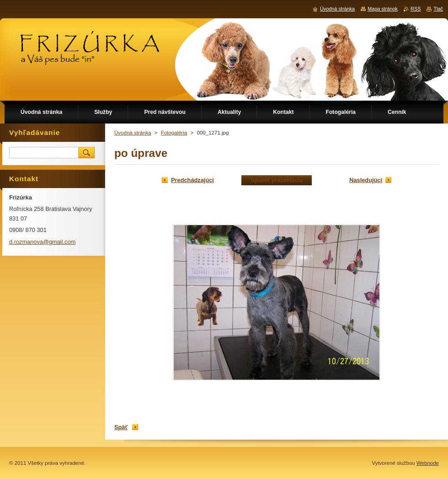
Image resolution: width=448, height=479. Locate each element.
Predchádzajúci (192, 180)
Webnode (428, 463)
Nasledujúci (366, 180)
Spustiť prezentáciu (277, 180)
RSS (416, 9)
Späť (121, 427)
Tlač (438, 9)
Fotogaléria (174, 133)
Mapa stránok (383, 9)
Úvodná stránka (133, 133)
